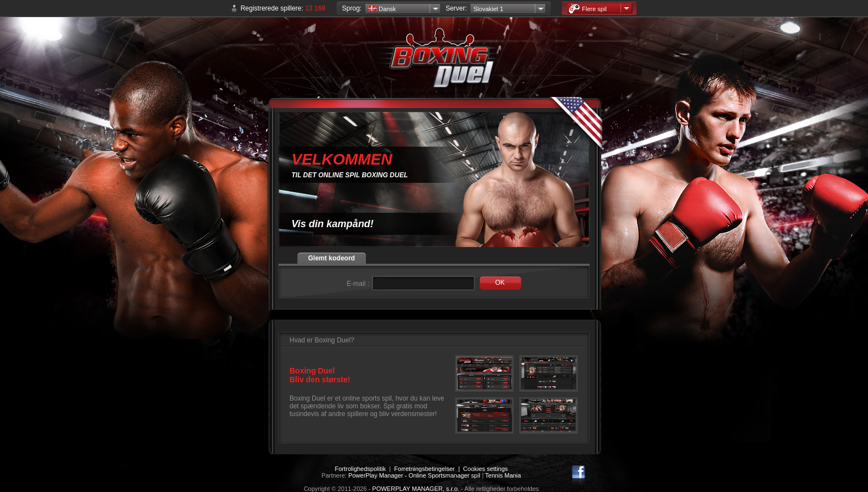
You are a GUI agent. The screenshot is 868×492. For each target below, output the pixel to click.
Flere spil (588, 9)
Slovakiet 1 (488, 9)
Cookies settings (486, 469)
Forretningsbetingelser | (429, 469)
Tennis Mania (503, 475)
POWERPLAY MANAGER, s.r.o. (415, 489)
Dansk (382, 9)
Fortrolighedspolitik (360, 469)
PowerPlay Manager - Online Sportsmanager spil (414, 475)
